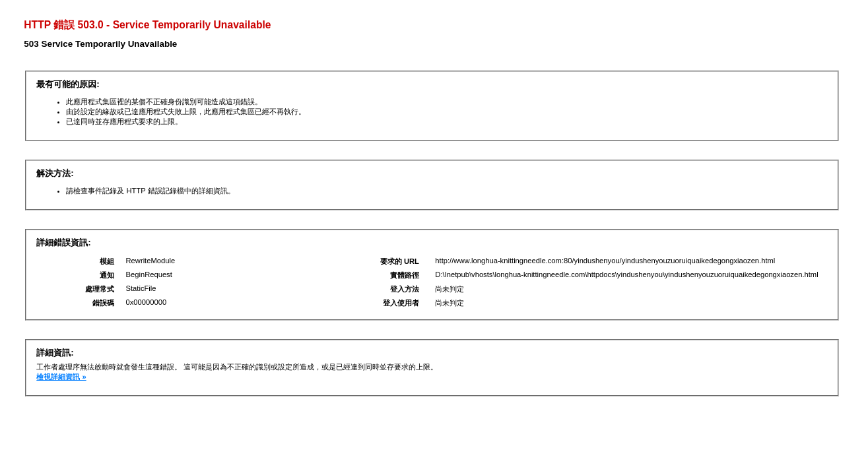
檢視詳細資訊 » (61, 377)
